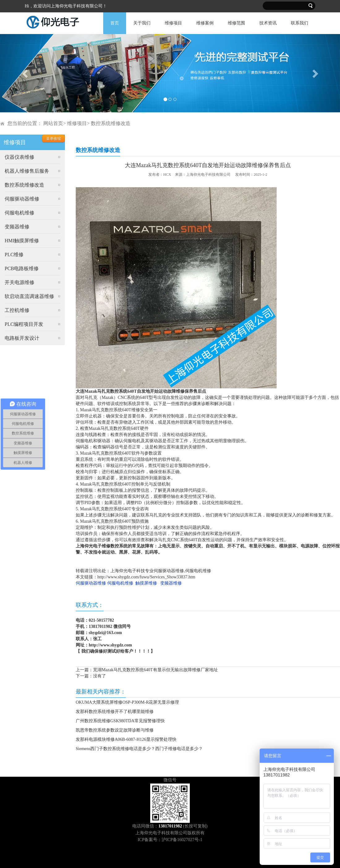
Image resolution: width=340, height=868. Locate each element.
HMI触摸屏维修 (22, 241)
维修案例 (205, 23)
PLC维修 (14, 255)
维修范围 (236, 23)
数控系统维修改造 (24, 185)
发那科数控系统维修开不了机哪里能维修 (115, 712)
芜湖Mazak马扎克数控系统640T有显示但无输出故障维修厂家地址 (155, 670)
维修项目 (173, 23)
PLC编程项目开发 (24, 324)
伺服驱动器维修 (22, 199)
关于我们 (142, 23)
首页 (115, 23)
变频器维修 (17, 227)
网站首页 (53, 123)
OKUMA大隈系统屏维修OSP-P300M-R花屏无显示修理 (127, 702)
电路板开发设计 (22, 338)
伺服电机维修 (19, 213)
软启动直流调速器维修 (29, 296)
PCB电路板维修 (22, 268)
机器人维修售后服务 (27, 171)
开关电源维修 (19, 282)
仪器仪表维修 (19, 157)
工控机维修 (17, 310)
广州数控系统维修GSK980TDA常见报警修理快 (120, 721)
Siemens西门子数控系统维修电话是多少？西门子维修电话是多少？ (139, 749)
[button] (25, 73)
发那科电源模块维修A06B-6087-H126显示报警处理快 (126, 739)
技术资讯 (268, 23)
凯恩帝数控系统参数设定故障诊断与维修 (115, 730)
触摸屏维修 (146, 583)
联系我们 (300, 23)
